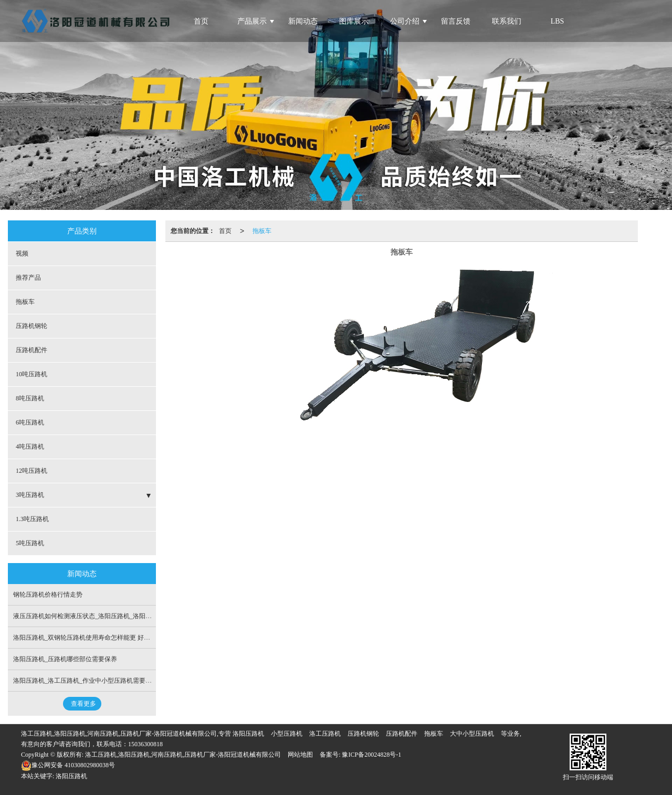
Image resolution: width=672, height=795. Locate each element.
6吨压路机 (30, 422)
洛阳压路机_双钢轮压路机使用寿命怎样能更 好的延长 (88, 638)
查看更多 (83, 704)
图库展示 (354, 21)
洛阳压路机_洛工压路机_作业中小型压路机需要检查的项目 (95, 681)
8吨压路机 (30, 398)
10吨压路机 (31, 374)
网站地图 (300, 755)
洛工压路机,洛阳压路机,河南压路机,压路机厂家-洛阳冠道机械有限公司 (183, 755)
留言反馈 (456, 21)
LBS (558, 21)
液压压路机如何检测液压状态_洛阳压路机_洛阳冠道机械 (92, 616)
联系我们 (507, 21)
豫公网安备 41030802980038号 (68, 765)
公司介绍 (405, 21)
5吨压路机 (30, 543)
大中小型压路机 (472, 734)
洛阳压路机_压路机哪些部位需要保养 (65, 659)
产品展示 (252, 21)
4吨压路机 (30, 447)
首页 (225, 231)
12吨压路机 (31, 471)
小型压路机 (287, 734)
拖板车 (262, 231)
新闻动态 (303, 21)
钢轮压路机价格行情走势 (48, 595)
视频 (22, 253)
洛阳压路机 (248, 734)
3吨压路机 (30, 495)
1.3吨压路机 (32, 519)
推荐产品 (28, 278)
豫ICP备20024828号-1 (371, 755)
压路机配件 (31, 350)
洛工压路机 (325, 734)
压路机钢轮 (31, 326)
